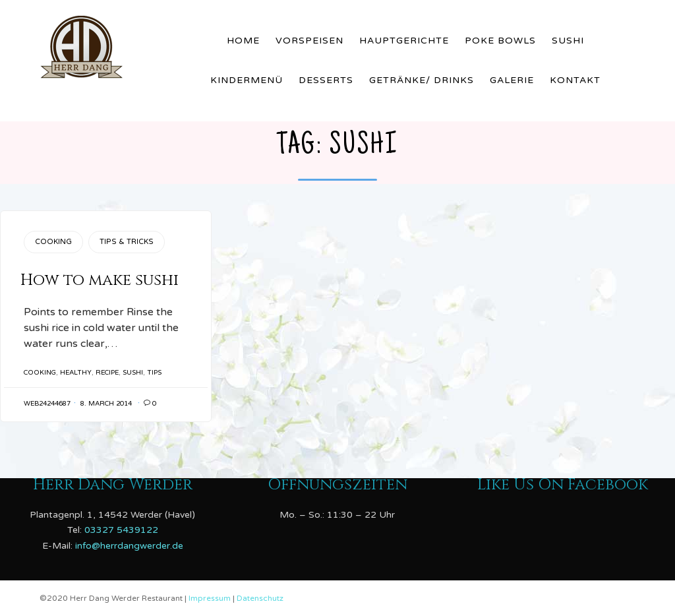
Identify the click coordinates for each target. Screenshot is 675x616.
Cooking (53, 242)
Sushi (568, 41)
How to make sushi (100, 280)
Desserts (326, 80)
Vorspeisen (309, 41)
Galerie (512, 80)
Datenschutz (260, 598)
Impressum (211, 598)
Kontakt (575, 80)
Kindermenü (247, 80)
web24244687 (47, 404)
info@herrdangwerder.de (129, 546)
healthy (76, 373)
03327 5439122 (121, 530)
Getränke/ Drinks (422, 80)
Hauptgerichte (404, 41)
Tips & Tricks (127, 242)
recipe (107, 373)
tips (154, 373)
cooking (40, 373)
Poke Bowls (500, 41)
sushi (133, 373)
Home (243, 41)
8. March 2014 (106, 404)
